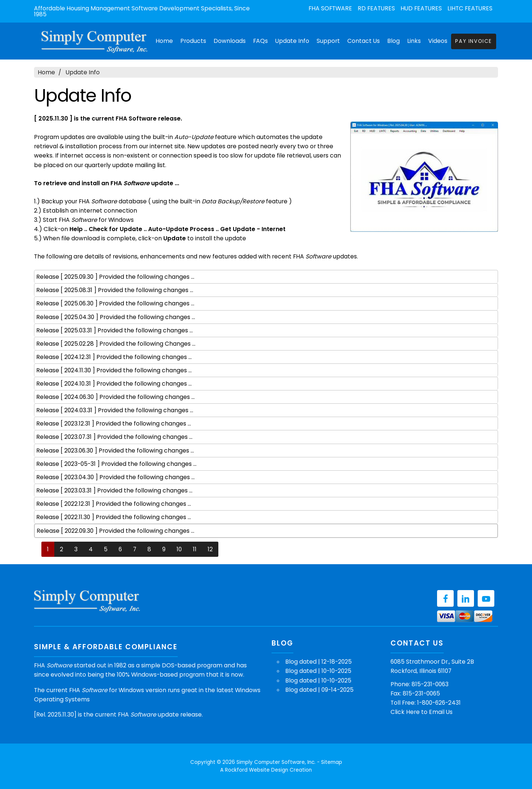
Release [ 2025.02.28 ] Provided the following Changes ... (116, 344)
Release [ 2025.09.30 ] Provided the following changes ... (115, 277)
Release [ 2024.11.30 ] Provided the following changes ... (114, 370)
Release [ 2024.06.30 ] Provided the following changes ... (115, 397)
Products (193, 41)
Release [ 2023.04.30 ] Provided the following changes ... (115, 477)
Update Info (292, 41)
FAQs (260, 41)
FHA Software (330, 9)
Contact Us (364, 41)
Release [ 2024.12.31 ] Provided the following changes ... (114, 357)
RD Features (376, 9)
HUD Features (421, 9)
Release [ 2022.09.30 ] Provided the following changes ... (115, 531)
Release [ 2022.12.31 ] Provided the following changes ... (114, 504)
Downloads (230, 41)
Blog (393, 41)
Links (414, 41)
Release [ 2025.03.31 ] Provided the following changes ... (115, 330)
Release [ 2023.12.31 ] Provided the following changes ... (114, 424)
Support (328, 41)
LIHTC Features (470, 9)
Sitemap (332, 762)
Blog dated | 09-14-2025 (319, 690)
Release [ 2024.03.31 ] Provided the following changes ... (115, 410)
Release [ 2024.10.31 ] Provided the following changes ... (114, 384)
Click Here (405, 712)
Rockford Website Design (257, 770)
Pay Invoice (474, 41)
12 (210, 549)
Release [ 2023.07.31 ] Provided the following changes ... (114, 437)
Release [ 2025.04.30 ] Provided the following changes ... (116, 317)
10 (179, 549)
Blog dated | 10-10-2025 (318, 671)
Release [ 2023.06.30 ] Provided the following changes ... (115, 451)
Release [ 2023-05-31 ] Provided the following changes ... (116, 464)
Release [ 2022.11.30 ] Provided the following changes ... (114, 517)
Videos (438, 41)
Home (164, 41)
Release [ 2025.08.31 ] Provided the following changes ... (115, 290)
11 (195, 549)
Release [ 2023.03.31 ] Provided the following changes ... (114, 490)
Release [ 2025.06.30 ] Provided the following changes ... (115, 303)
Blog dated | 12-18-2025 (318, 662)
